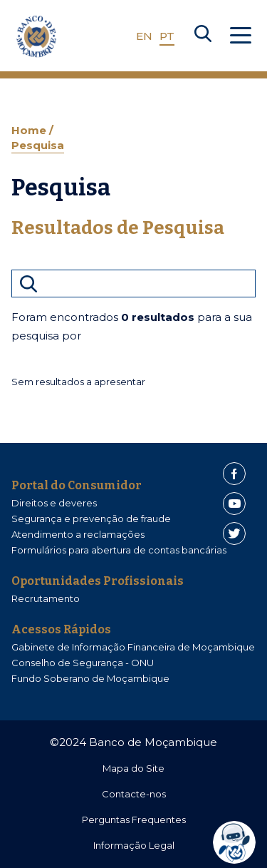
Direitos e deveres (54, 503)
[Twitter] (234, 533)
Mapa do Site (133, 768)
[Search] (203, 36)
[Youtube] (234, 504)
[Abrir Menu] (241, 36)
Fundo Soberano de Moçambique (90, 678)
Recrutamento (46, 598)
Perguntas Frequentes (134, 820)
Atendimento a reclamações (78, 534)
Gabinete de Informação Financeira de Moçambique (133, 647)
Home (30, 130)
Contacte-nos (134, 794)
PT (167, 36)
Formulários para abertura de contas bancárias (119, 550)
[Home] (36, 36)
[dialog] (238, 842)
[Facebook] (234, 474)
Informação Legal (134, 845)
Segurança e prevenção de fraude (91, 519)
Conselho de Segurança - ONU (83, 663)
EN (144, 36)
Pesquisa (38, 145)
